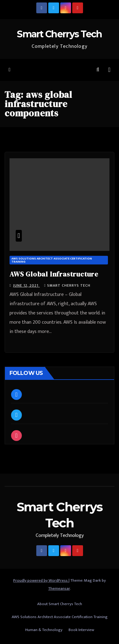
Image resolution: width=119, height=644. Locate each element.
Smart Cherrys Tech (59, 34)
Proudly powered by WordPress (41, 580)
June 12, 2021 (26, 285)
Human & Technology (44, 630)
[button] (98, 70)
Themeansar (59, 588)
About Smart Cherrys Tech (60, 604)
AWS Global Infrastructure (54, 274)
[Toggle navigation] (109, 70)
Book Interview (81, 630)
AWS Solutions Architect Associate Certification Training (52, 260)
